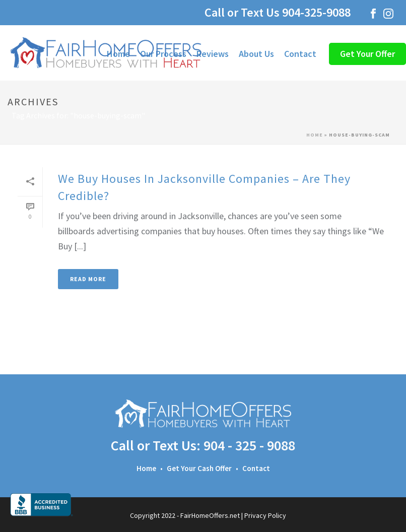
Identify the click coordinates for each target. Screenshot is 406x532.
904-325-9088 (319, 12)
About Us (256, 54)
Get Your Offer (367, 54)
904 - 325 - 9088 (249, 445)
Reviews (213, 54)
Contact (300, 54)
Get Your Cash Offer (199, 469)
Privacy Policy (265, 515)
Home (315, 135)
